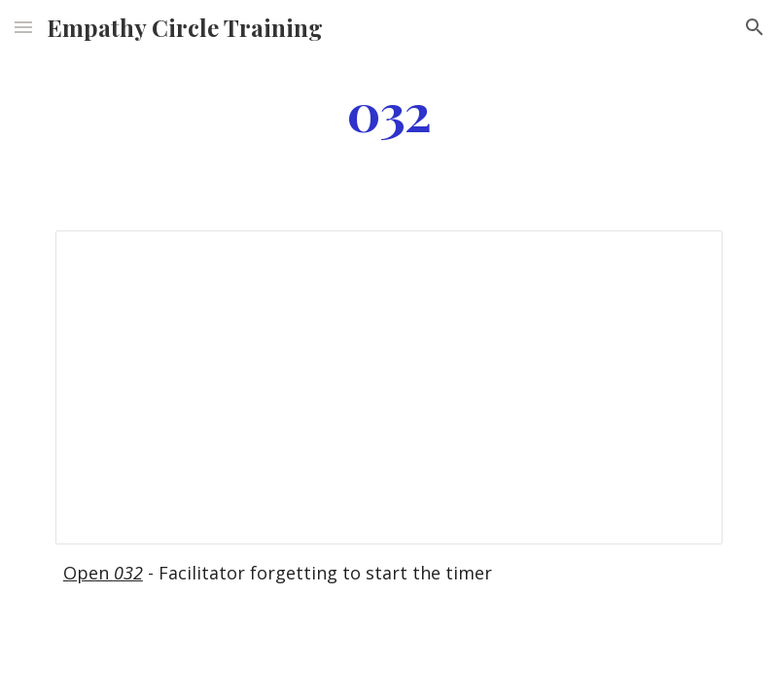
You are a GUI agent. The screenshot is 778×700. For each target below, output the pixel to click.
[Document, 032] (389, 387)
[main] (389, 110)
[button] (23, 27)
